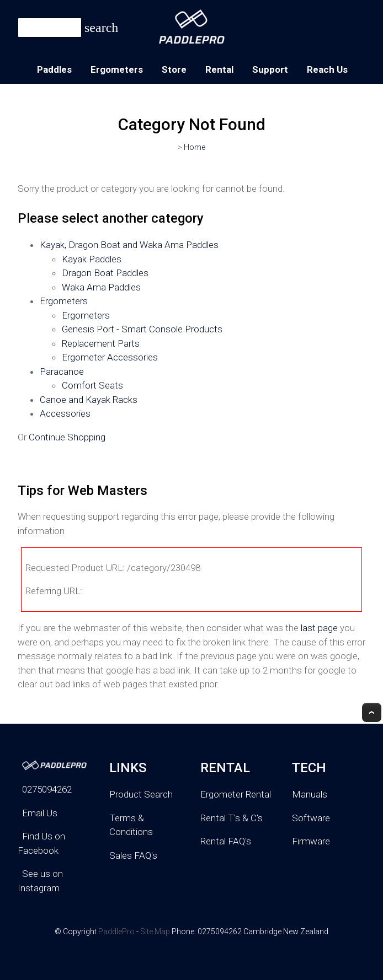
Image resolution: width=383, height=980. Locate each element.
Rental (219, 69)
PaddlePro (116, 931)
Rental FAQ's (226, 841)
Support (270, 69)
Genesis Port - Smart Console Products (142, 329)
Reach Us (327, 69)
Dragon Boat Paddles (105, 273)
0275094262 (47, 789)
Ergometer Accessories (110, 357)
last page (319, 628)
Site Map (155, 931)
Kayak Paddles (92, 259)
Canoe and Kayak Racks (89, 400)
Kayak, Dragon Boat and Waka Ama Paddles (129, 245)
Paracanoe (62, 371)
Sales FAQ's (133, 855)
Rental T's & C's (232, 818)
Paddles (54, 69)
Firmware (311, 841)
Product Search (141, 794)
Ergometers (117, 69)
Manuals (310, 794)
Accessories (65, 413)
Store (174, 69)
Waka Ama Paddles (101, 287)
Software (311, 818)
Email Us (40, 813)
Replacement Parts (101, 343)
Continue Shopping (67, 437)
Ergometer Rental (236, 794)
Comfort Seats (92, 385)
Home (195, 147)
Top (372, 712)
